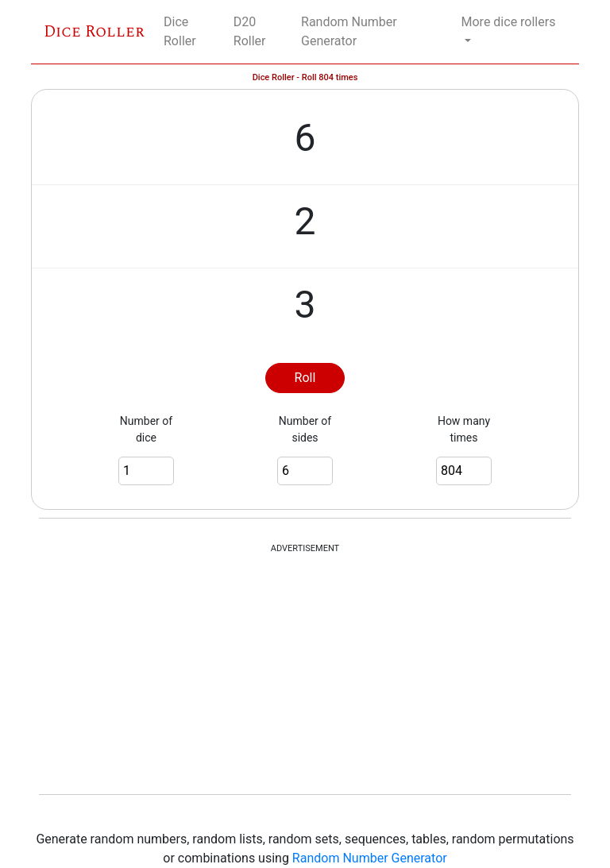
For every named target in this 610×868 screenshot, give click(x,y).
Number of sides (305, 429)
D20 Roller (250, 31)
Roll (305, 378)
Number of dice (146, 429)
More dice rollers (509, 22)
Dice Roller (94, 32)
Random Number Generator (349, 31)
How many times (464, 429)
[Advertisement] (305, 675)
